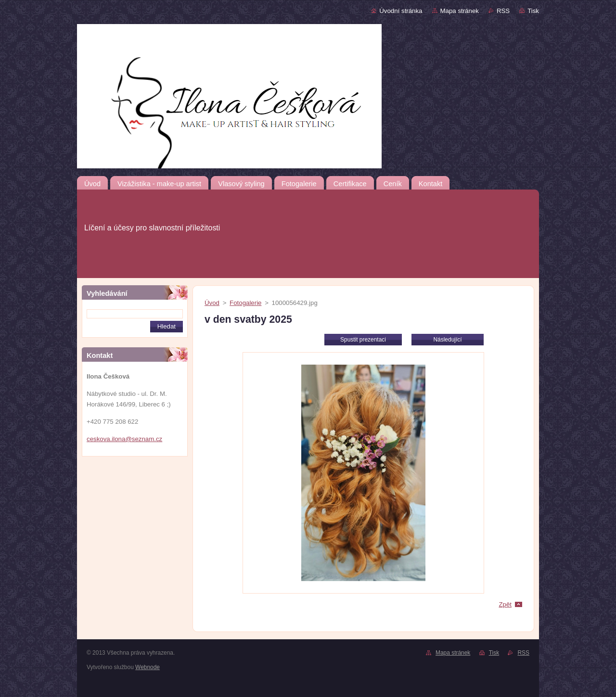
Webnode (148, 667)
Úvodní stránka (401, 11)
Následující (447, 340)
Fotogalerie (245, 303)
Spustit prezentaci (363, 340)
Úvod (212, 303)
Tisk (533, 11)
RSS (503, 11)
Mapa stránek (460, 11)
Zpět (505, 604)
